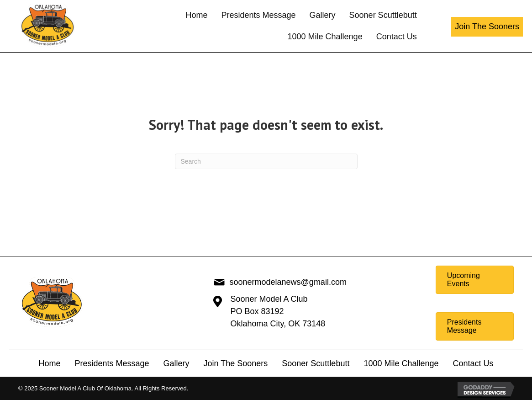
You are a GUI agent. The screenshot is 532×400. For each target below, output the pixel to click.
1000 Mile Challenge (401, 363)
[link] (196, 15)
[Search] (266, 161)
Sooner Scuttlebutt (316, 363)
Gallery (176, 363)
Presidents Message (112, 363)
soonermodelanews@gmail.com (288, 282)
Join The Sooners (236, 363)
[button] (487, 27)
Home (49, 363)
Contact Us (473, 363)
